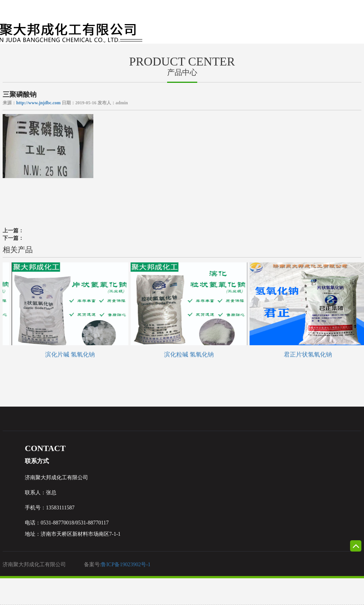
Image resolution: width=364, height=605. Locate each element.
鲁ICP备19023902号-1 (126, 565)
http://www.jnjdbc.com (38, 103)
